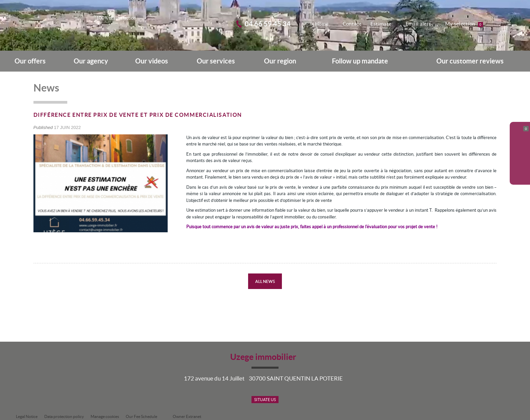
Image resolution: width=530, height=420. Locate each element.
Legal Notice (27, 416)
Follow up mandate (360, 61)
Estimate (382, 24)
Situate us (265, 400)
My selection (466, 24)
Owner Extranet (187, 416)
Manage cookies (105, 416)
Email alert (419, 24)
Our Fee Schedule (142, 416)
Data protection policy (64, 416)
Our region (280, 61)
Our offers (30, 61)
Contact (353, 24)
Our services (216, 61)
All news (265, 281)
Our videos (152, 61)
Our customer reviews (470, 61)
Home (322, 24)
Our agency (91, 61)
